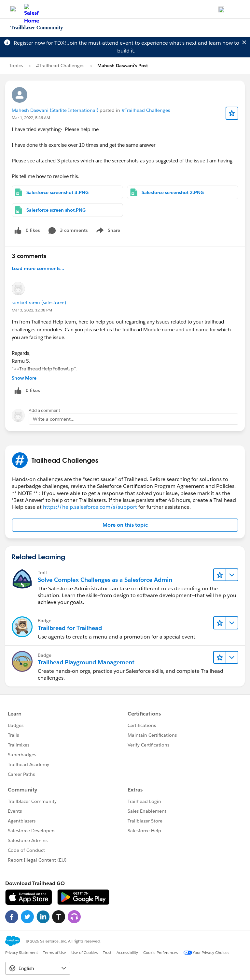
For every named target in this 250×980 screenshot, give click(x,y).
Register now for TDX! (40, 43)
